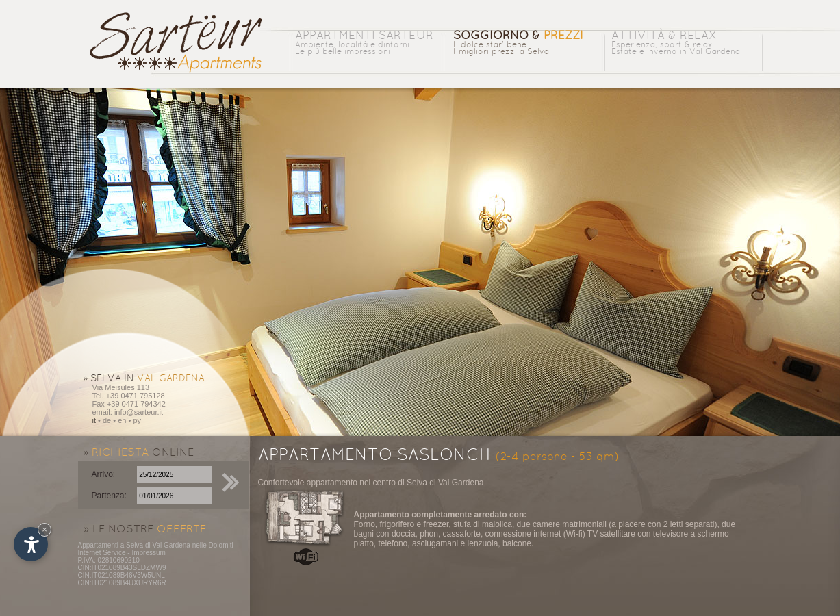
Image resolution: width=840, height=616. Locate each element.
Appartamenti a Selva (111, 545)
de (107, 420)
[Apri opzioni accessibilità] (31, 544)
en (122, 420)
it (94, 420)
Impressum (148, 553)
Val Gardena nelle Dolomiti (192, 545)
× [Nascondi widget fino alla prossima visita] (44, 529)
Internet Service (102, 553)
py (137, 420)
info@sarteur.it (139, 412)
